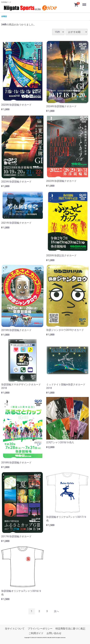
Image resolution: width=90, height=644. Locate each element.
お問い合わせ (54, 633)
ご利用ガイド (36, 633)
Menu (85, 3)
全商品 (4, 16)
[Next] (56, 611)
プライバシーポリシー (40, 629)
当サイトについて (15, 629)
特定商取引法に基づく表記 (70, 629)
